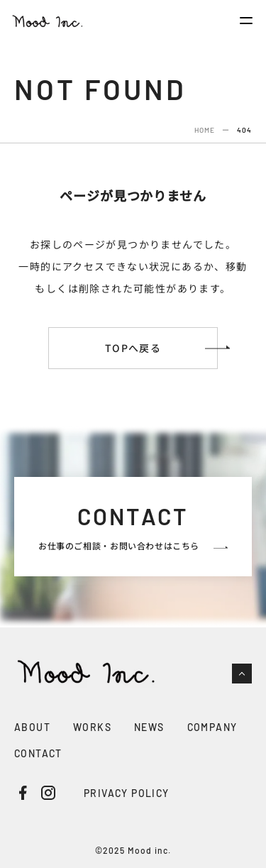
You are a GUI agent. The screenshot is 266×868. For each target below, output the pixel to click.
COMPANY (212, 727)
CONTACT (38, 753)
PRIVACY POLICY (127, 793)
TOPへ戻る (133, 348)
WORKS (92, 727)
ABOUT (32, 727)
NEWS (149, 727)
